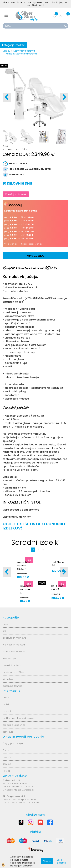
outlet (6, 704)
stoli (5, 631)
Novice (6, 771)
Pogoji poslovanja (13, 743)
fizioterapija (9, 658)
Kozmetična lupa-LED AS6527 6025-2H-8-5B (24, 569)
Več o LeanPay (11, 244)
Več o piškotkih (61, 861)
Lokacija (7, 757)
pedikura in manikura (14, 638)
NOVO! (4, 66)
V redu (47, 861)
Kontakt (7, 764)
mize (5, 624)
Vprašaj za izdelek (16, 194)
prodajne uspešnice (14, 725)
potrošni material (12, 665)
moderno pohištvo (13, 672)
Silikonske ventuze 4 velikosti (26, 591)
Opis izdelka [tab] (35, 256)
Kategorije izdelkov (13, 45)
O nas (6, 750)
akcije (6, 697)
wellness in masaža (14, 645)
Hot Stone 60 (58, 564)
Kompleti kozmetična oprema (21, 54)
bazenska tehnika (12, 686)
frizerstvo (8, 679)
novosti (7, 711)
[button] (64, 97)
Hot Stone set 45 (57, 588)
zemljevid (8, 732)
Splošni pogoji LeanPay (32, 244)
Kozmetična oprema (24, 51)
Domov (6, 51)
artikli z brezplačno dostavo (18, 718)
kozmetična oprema (14, 652)
